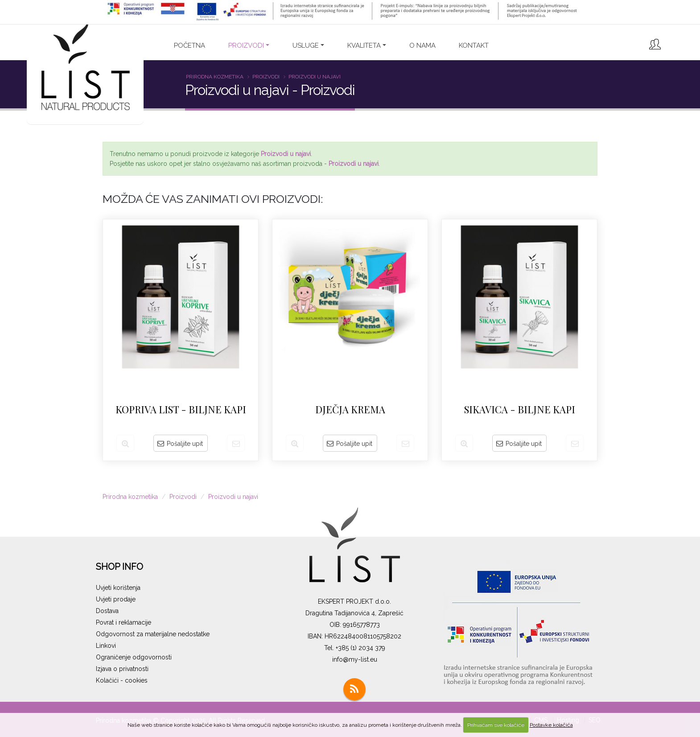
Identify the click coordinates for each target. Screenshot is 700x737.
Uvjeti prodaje (116, 599)
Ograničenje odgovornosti (134, 657)
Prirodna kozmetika (215, 77)
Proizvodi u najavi (315, 77)
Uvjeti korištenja (118, 588)
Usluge (306, 45)
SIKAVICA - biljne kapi (520, 409)
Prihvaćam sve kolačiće (496, 725)
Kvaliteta (364, 45)
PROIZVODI (246, 45)
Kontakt (474, 45)
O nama (422, 45)
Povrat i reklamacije (124, 622)
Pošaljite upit (180, 444)
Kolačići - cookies (122, 680)
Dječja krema (350, 409)
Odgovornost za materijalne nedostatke (153, 634)
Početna (189, 45)
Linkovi (106, 646)
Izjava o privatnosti (122, 669)
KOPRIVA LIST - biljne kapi (181, 409)
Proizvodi (266, 77)
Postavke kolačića (551, 725)
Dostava (107, 611)
